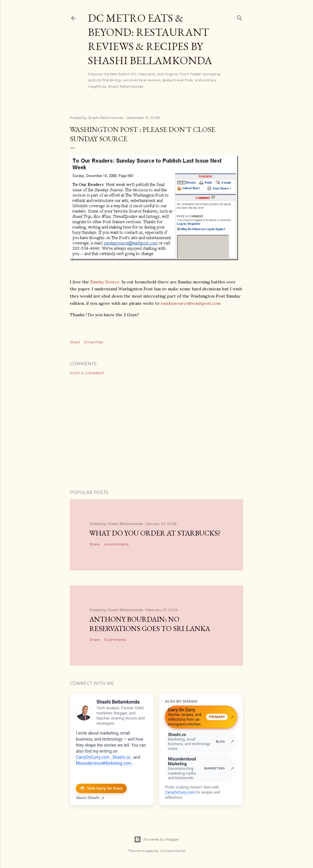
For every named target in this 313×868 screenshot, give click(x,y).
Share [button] (75, 342)
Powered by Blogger (156, 839)
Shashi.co (122, 757)
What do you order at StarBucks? (155, 533)
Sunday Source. (105, 282)
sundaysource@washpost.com (191, 303)
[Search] (240, 17)
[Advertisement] (156, 432)
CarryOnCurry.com (93, 757)
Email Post (94, 342)
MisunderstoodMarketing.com (104, 763)
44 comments (116, 544)
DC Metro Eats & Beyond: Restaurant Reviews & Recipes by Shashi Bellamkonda (150, 39)
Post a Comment (87, 373)
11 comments (115, 640)
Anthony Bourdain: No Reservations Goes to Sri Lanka (150, 624)
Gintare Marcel (173, 851)
